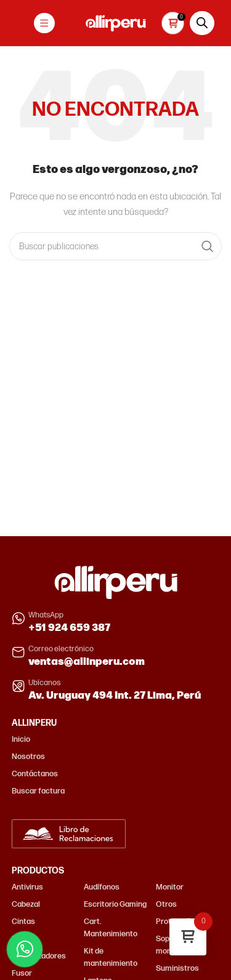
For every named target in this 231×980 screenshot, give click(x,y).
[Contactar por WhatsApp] (24, 949)
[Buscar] (115, 246)
